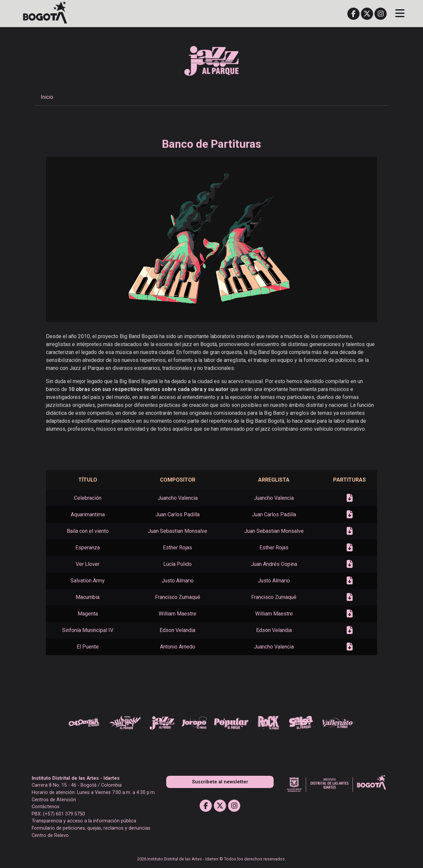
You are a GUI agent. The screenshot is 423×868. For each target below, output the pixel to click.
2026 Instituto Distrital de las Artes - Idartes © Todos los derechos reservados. (211, 859)
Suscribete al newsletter (220, 782)
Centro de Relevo (50, 835)
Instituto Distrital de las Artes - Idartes (76, 778)
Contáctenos (46, 807)
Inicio (47, 97)
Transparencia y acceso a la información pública (84, 821)
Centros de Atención (54, 800)
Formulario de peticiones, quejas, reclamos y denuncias (91, 828)
